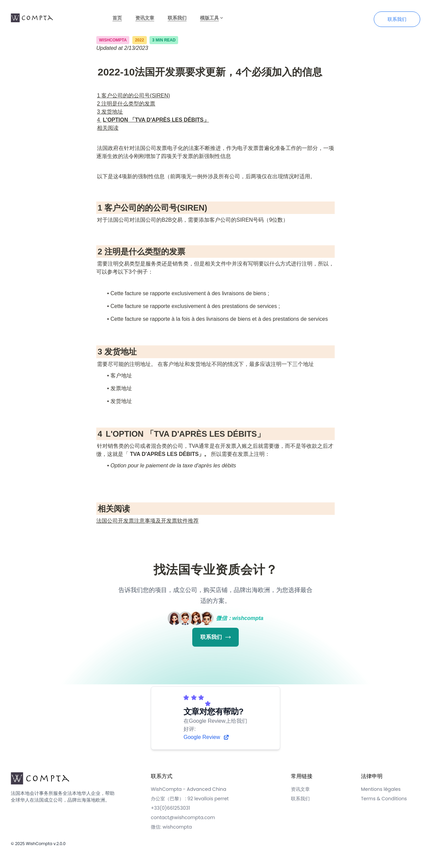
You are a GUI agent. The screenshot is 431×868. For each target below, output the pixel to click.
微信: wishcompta (171, 827)
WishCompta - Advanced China (189, 789)
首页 (117, 18)
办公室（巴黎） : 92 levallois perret (190, 799)
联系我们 (177, 18)
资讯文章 (145, 18)
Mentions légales (381, 789)
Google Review (207, 737)
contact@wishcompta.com (183, 817)
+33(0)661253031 (170, 808)
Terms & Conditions (384, 799)
